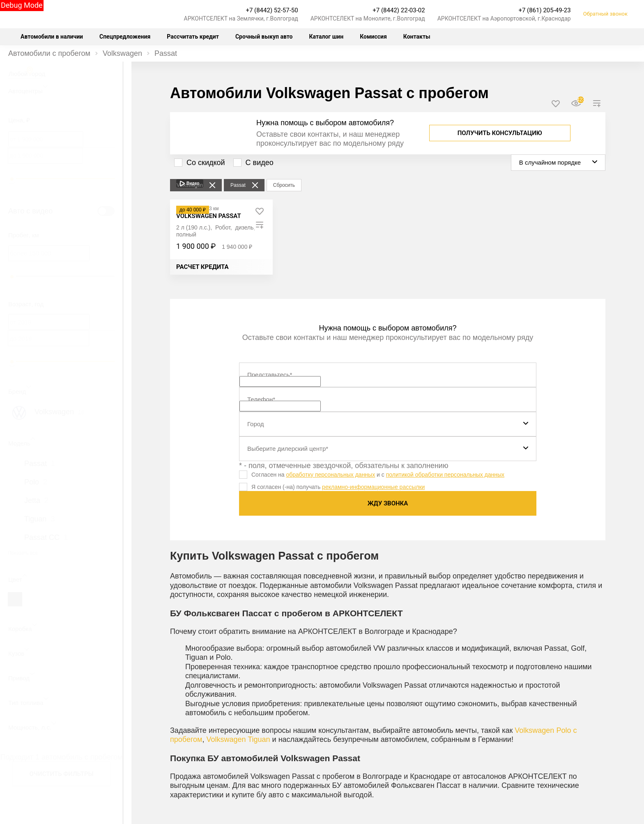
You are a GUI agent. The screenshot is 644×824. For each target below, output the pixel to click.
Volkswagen (122, 53)
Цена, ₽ (19, 120)
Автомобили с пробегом (49, 53)
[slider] (12, 179)
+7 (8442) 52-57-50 (272, 10)
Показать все (23, 553)
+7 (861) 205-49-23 (544, 10)
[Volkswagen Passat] (209, 216)
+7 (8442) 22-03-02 (399, 10)
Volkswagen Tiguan (238, 739)
